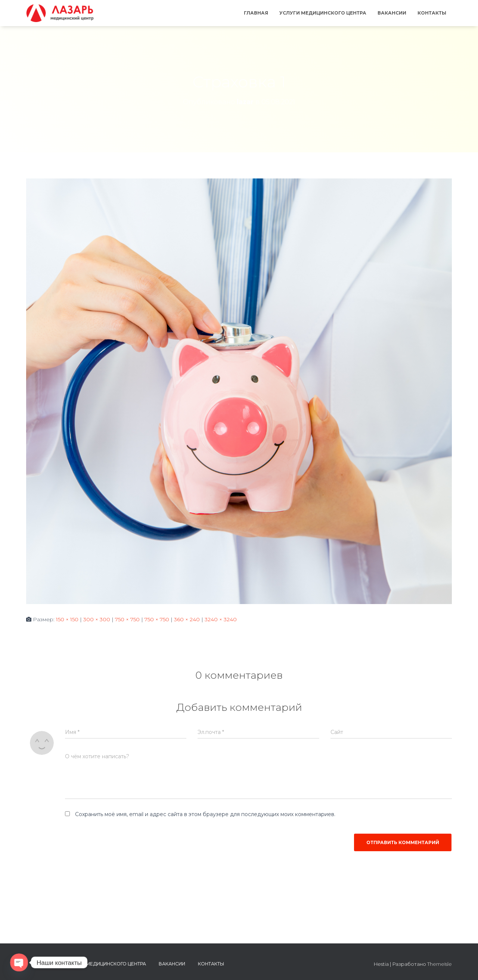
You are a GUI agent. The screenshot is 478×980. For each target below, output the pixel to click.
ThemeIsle (440, 964)
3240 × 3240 (221, 619)
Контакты (432, 13)
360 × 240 (187, 619)
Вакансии (392, 13)
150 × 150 (67, 619)
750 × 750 (127, 619)
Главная (256, 13)
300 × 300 (97, 619)
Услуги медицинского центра (323, 13)
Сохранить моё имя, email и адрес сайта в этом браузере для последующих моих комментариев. (205, 814)
